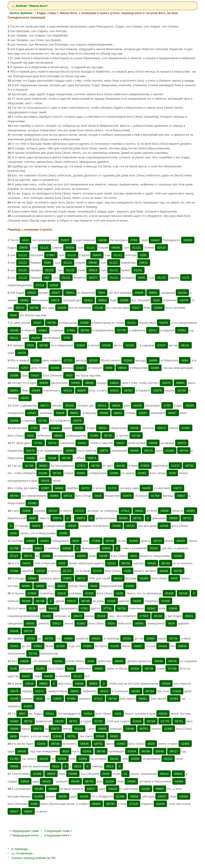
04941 (25, 398)
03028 (45, 481)
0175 (186, 278)
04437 (121, 443)
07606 (14, 571)
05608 (139, 293)
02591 (127, 638)
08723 (149, 451)
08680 (40, 586)
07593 (144, 616)
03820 (25, 781)
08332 (114, 759)
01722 (112, 488)
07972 (81, 466)
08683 (43, 683)
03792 (33, 653)
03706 (136, 436)
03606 (153, 443)
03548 (54, 285)
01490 (47, 616)
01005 (164, 526)
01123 (78, 676)
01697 (65, 240)
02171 (40, 691)
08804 (70, 293)
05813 (93, 270)
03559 (75, 383)
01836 (133, 541)
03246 (128, 360)
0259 (36, 360)
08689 (89, 383)
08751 (73, 721)
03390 (31, 458)
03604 (96, 638)
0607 (22, 714)
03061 (81, 473)
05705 (49, 638)
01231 (138, 270)
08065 (58, 436)
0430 (156, 300)
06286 (75, 781)
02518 (162, 247)
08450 (181, 541)
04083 (191, 511)
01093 (174, 699)
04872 (55, 300)
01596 (166, 601)
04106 (182, 293)
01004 (110, 781)
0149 (13, 668)
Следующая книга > (58, 835)
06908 (96, 804)
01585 (94, 436)
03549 (134, 428)
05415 (71, 601)
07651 (182, 330)
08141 (14, 338)
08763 (128, 390)
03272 (175, 466)
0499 (141, 278)
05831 (103, 428)
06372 (93, 278)
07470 (97, 571)
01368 (39, 796)
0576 (32, 608)
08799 (34, 308)
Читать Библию (21, 13)
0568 (48, 263)
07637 (162, 345)
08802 (153, 293)
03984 (32, 578)
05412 (104, 691)
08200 (59, 721)
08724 (68, 496)
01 (125, 774)
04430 (55, 428)
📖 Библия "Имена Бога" (30, 6)
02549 (106, 345)
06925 (61, 586)
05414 (88, 300)
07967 (51, 255)
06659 (97, 255)
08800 (180, 383)
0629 (76, 541)
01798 (14, 548)
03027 (136, 308)
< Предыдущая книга (24, 835)
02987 (45, 488)
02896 (14, 375)
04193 (44, 759)
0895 (32, 518)
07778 (121, 330)
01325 (60, 646)
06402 (118, 578)
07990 (71, 699)
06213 (68, 390)
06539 (188, 240)
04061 (143, 699)
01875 (166, 383)
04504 (67, 548)
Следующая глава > (58, 831)
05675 (78, 616)
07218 (40, 285)
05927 (56, 293)
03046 (29, 683)
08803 (51, 774)
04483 (14, 721)
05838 (116, 247)
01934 (135, 668)
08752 (108, 436)
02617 (91, 789)
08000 (26, 586)
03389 (84, 323)
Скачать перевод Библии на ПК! (34, 858)
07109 (172, 668)
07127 (14, 556)
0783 (134, 240)
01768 (29, 466)
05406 (69, 405)
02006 (62, 759)
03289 (146, 789)
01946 (170, 451)
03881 (43, 330)
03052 (67, 578)
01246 (99, 308)
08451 (24, 300)
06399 (136, 691)
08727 (81, 578)
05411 (153, 330)
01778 (165, 721)
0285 (143, 255)
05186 (39, 789)
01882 (186, 428)
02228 (49, 270)
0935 (30, 345)
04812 (144, 263)
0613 (56, 766)
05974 (92, 458)
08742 (57, 473)
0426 (30, 436)
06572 (44, 405)
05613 (162, 428)
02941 (59, 661)
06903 (43, 466)
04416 (163, 646)
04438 (102, 240)
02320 (130, 345)
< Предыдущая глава (24, 831)
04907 (181, 496)
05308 (169, 593)
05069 (135, 451)
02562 (14, 646)
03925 (114, 390)
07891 (71, 330)
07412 (98, 699)
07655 (145, 466)
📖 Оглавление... (23, 853)
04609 (153, 360)
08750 (95, 466)
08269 (63, 796)
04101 (27, 563)
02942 (82, 443)
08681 (139, 511)
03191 (112, 563)
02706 (182, 390)
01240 (43, 473)
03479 (30, 451)
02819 (61, 593)
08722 (137, 518)
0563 (38, 548)
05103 (101, 616)
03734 (173, 638)
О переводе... (21, 849)
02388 (120, 796)
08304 (70, 247)
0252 (62, 563)
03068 (124, 300)
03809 (182, 646)
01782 (99, 721)
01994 (46, 556)
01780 (14, 759)
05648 (152, 563)
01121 (44, 247)
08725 (28, 631)
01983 (28, 706)
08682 (59, 488)
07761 (38, 443)
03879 (104, 451)
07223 (68, 360)
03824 (114, 383)
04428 (155, 240)
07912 (125, 511)
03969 (68, 638)
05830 (23, 247)
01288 (37, 774)
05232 (168, 759)
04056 (81, 556)
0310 (25, 240)
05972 (182, 443)
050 (47, 278)
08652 (74, 691)
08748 (66, 458)
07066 (96, 541)
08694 (134, 796)
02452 (88, 714)
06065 (14, 766)
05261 (154, 548)
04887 (138, 646)
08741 (28, 556)
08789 (85, 330)
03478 (184, 300)
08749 (184, 451)
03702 (85, 488)
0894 (101, 293)
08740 (28, 721)
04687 (172, 413)
